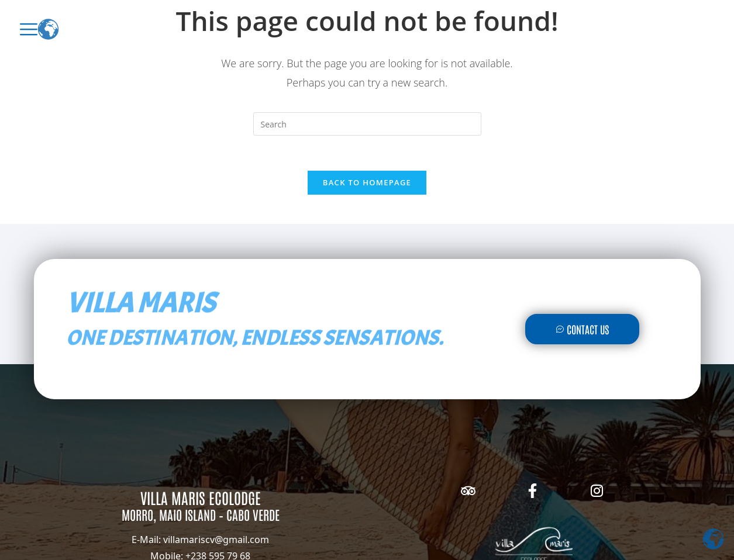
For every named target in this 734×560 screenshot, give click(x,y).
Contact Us (582, 329)
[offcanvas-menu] (29, 29)
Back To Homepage (367, 182)
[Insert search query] (367, 124)
